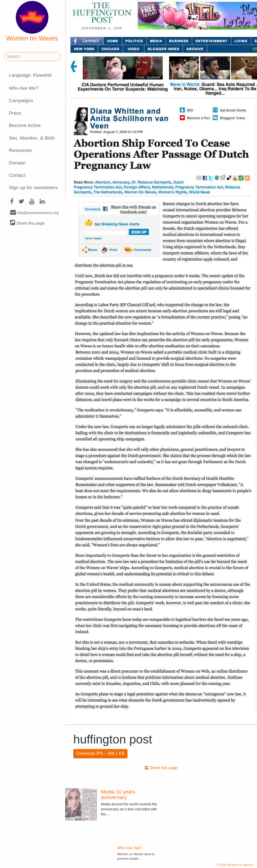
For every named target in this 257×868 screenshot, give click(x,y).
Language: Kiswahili (30, 75)
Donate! (17, 163)
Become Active (25, 125)
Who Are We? (24, 88)
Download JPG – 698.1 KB (100, 753)
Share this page (27, 223)
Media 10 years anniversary (118, 795)
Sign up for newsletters (33, 188)
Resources (20, 150)
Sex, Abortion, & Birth (32, 138)
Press (15, 113)
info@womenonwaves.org (34, 213)
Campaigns (21, 100)
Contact (17, 175)
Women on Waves (32, 21)
